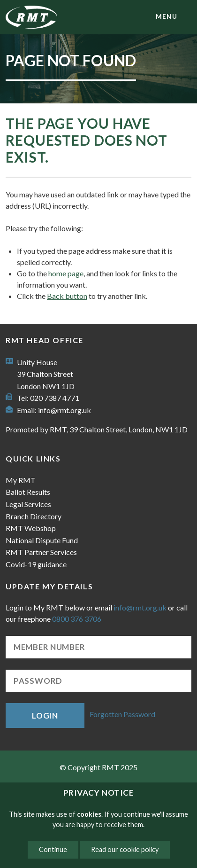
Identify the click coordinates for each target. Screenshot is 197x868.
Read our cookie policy (125, 849)
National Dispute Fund (42, 540)
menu (167, 16)
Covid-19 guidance (36, 564)
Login (45, 716)
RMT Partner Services (41, 552)
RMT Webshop (31, 528)
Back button (67, 296)
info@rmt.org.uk (64, 410)
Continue (53, 849)
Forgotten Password (122, 715)
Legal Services (28, 504)
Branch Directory (34, 516)
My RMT (21, 480)
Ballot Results (28, 492)
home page (66, 273)
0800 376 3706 (77, 619)
